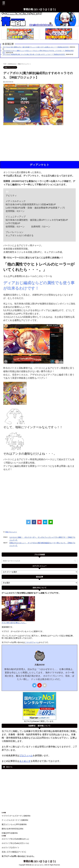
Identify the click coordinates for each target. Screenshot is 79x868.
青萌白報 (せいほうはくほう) (40, 9)
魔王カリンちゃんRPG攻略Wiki (14, 824)
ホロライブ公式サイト (11, 848)
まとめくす (25, 761)
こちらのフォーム (32, 642)
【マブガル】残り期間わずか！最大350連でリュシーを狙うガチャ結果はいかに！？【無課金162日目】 (36, 47)
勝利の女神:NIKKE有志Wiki (12, 829)
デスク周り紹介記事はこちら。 (14, 623)
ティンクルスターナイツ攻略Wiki (15, 820)
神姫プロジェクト (11, 532)
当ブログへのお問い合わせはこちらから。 (19, 856)
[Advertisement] (39, 143)
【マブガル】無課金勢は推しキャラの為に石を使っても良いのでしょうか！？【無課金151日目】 (34, 54)
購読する (8, 767)
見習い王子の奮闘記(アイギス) (14, 852)
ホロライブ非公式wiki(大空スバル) (15, 843)
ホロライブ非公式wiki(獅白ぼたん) (15, 839)
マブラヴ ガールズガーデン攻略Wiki (16, 816)
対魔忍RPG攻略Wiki (10, 833)
